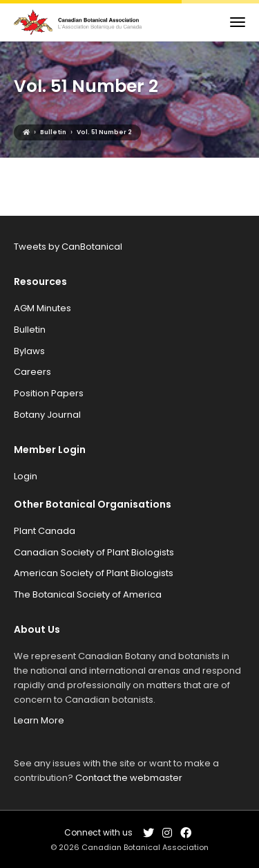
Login (26, 476)
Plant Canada (45, 531)
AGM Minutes (42, 308)
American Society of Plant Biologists (94, 573)
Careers (32, 372)
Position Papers (49, 393)
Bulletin (30, 330)
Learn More (39, 720)
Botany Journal (47, 415)
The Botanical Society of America (88, 594)
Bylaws (29, 351)
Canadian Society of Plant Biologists (94, 552)
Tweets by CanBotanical (68, 247)
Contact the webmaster (129, 778)
